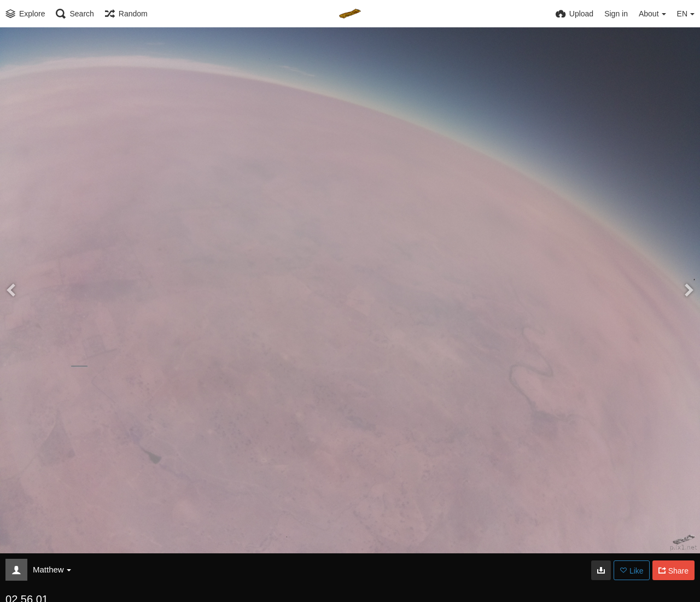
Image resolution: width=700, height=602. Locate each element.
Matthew (52, 569)
